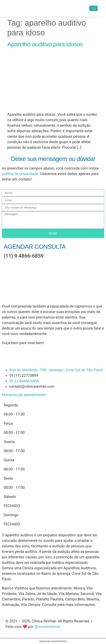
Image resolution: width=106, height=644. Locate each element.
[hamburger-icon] (93, 8)
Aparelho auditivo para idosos (45, 44)
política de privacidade (20, 174)
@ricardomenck (47, 627)
